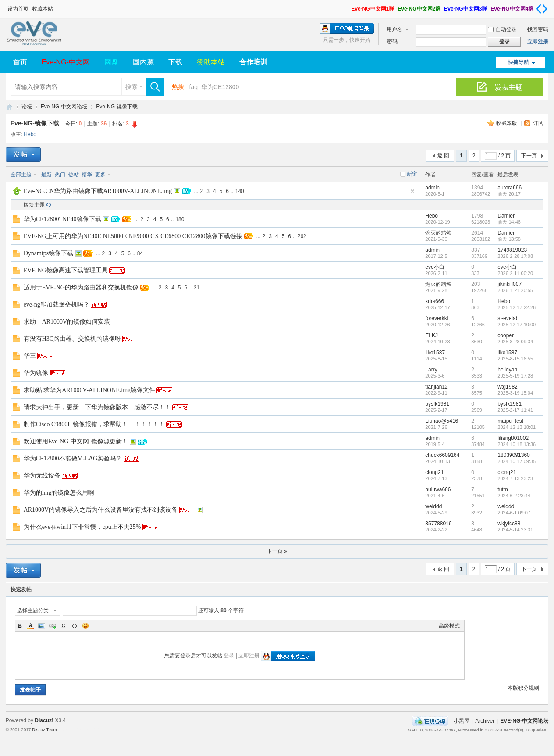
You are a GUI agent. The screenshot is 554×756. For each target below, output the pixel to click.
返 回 (443, 156)
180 (180, 219)
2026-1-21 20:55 (515, 290)
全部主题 (21, 175)
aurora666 (510, 188)
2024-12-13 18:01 (517, 427)
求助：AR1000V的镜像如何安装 (67, 322)
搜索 (131, 87)
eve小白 (435, 267)
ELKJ (431, 335)
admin (432, 188)
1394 (477, 188)
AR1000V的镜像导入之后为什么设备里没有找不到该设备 (101, 510)
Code (75, 626)
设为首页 (18, 9)
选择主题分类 (33, 610)
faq (194, 87)
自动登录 (502, 29)
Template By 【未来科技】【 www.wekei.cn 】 (100, 730)
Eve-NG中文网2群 (419, 9)
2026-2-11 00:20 (515, 273)
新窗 (412, 174)
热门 (60, 175)
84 (140, 253)
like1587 (435, 353)
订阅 (538, 123)
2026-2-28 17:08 (515, 256)
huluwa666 (438, 489)
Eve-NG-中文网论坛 (64, 107)
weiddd (433, 506)
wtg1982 (507, 387)
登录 (229, 656)
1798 (477, 216)
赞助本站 (211, 62)
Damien (506, 216)
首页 (20, 62)
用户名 (394, 29)
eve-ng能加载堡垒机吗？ (57, 305)
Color (31, 626)
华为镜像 (36, 373)
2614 (477, 233)
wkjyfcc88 (509, 524)
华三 (30, 356)
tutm (503, 489)
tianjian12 (436, 387)
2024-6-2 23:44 (514, 496)
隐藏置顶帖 (412, 191)
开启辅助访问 (347, 6)
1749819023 (512, 250)
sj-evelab (508, 318)
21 (197, 288)
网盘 (111, 62)
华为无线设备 (42, 476)
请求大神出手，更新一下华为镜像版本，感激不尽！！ (97, 407)
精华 (87, 175)
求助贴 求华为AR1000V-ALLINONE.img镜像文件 (89, 390)
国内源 (143, 62)
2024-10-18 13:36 (517, 444)
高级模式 (449, 626)
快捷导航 (518, 62)
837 (476, 250)
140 (240, 191)
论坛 (27, 107)
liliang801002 (513, 438)
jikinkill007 (510, 284)
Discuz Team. (45, 729)
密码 (392, 42)
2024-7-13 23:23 (515, 478)
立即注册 (538, 42)
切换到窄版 (542, 9)
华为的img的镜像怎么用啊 (59, 493)
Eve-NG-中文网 (66, 62)
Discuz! (44, 720)
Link (53, 626)
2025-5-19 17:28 (515, 376)
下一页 (529, 156)
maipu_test (510, 421)
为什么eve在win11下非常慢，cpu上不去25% (82, 527)
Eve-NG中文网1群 (373, 9)
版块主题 (34, 205)
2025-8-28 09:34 (515, 342)
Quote (64, 626)
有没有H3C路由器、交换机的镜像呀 (72, 339)
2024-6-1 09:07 (514, 513)
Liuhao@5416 (442, 421)
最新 (46, 175)
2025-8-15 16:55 (515, 359)
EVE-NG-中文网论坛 (9, 107)
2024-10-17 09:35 (517, 461)
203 (476, 284)
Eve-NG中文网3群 (465, 9)
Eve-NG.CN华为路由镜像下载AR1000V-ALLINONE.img (98, 191)
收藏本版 (507, 123)
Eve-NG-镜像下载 (117, 107)
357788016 (438, 524)
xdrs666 (435, 301)
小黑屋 (462, 721)
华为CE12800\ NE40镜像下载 (62, 219)
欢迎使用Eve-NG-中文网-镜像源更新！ (76, 441)
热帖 (74, 175)
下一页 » (277, 551)
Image (42, 626)
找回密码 (538, 29)
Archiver (485, 721)
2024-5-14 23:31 (515, 530)
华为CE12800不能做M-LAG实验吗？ (73, 458)
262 (302, 236)
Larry (431, 370)
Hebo (30, 134)
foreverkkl (437, 318)
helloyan (507, 370)
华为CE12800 (220, 87)
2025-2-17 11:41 (515, 410)
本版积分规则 (523, 688)
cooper (506, 335)
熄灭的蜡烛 (438, 233)
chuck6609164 (442, 455)
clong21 (434, 472)
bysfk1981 (437, 404)
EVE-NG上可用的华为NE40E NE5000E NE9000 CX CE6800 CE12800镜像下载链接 (133, 236)
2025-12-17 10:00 (517, 325)
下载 (175, 62)
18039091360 (513, 455)
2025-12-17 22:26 (517, 307)
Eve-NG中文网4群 (512, 9)
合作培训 (253, 62)
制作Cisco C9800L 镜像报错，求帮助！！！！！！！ (94, 424)
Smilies (85, 626)
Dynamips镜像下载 (49, 253)
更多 (100, 175)
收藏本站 (43, 9)
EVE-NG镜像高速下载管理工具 (66, 270)
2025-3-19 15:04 (515, 393)
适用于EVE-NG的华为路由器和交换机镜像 (81, 287)
